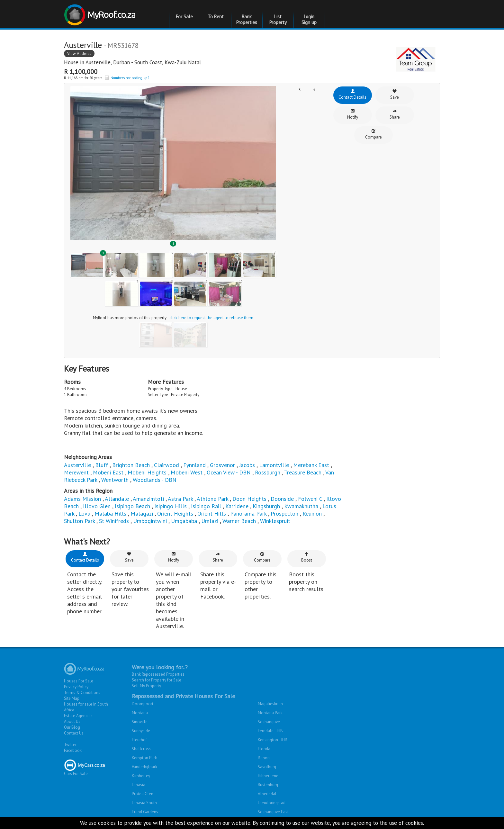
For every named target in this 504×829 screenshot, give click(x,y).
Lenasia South (144, 803)
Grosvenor (222, 465)
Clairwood (166, 465)
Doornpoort (143, 704)
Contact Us (74, 733)
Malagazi (142, 514)
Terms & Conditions (82, 693)
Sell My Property (146, 686)
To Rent (216, 17)
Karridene (237, 506)
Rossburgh (268, 472)
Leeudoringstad (272, 803)
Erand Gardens (145, 812)
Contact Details (352, 94)
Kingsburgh (266, 506)
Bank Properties (247, 19)
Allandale (117, 499)
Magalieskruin (270, 704)
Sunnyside (141, 731)
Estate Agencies (78, 716)
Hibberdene (268, 776)
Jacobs (247, 465)
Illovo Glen (98, 506)
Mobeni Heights (147, 472)
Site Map (72, 698)
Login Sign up (309, 19)
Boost (307, 557)
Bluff (102, 465)
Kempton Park (144, 758)
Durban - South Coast (138, 62)
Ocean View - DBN (229, 472)
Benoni (264, 758)
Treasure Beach (303, 472)
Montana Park (270, 713)
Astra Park (180, 499)
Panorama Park (248, 514)
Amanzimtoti (149, 499)
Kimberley (141, 776)
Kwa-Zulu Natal (183, 62)
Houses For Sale (79, 681)
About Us (72, 721)
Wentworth (116, 480)
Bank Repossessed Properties (158, 674)
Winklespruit (275, 521)
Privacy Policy (76, 687)
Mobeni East (108, 472)
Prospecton (284, 514)
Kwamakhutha (301, 506)
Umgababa (184, 521)
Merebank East (311, 465)
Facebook (73, 750)
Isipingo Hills (171, 506)
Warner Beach (239, 521)
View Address (79, 54)
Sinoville (140, 722)
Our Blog (72, 727)
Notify (353, 114)
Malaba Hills (110, 514)
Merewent (76, 472)
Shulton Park (79, 521)
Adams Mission (82, 499)
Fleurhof (139, 740)
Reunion (312, 514)
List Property (278, 19)
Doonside (282, 499)
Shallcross (141, 749)
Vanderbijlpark (144, 767)
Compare (373, 134)
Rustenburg (268, 785)
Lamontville (274, 465)
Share (395, 114)
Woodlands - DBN (155, 480)
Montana (140, 713)
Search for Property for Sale (157, 680)
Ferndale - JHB (270, 731)
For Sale (184, 17)
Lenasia (139, 785)
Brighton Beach (131, 465)
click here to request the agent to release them (211, 318)
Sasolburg (267, 767)
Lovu (84, 514)
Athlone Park (212, 499)
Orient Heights (175, 514)
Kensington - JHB (273, 740)
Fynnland (194, 465)
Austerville (98, 62)
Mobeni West (187, 472)
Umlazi (210, 521)
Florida (264, 749)
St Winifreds (114, 521)
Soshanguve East (273, 812)
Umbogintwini (150, 521)
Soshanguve (269, 722)
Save (395, 94)
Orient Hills (212, 514)
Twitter (70, 745)
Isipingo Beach (132, 506)
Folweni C (310, 499)
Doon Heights (249, 499)
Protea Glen (143, 794)
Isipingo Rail (206, 506)
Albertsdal (267, 794)
